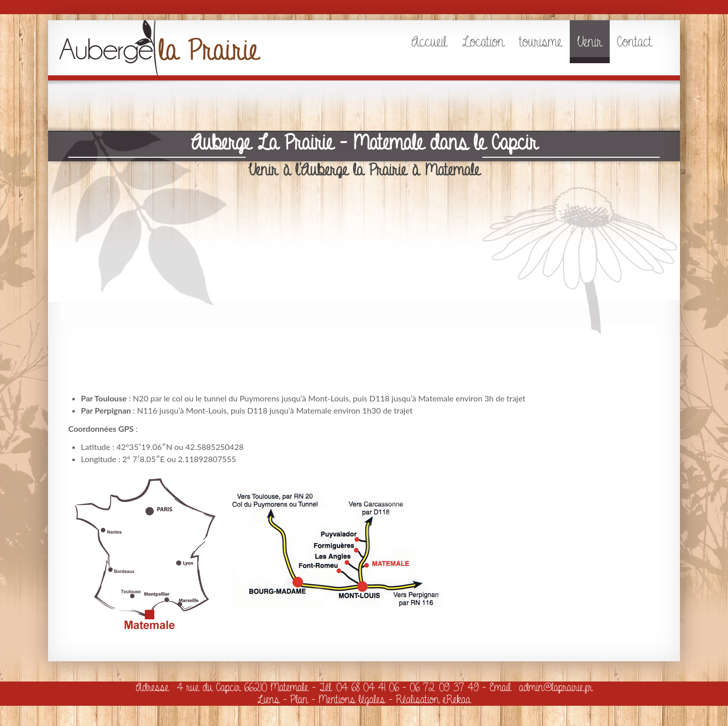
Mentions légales (352, 699)
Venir (590, 42)
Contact (635, 42)
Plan (299, 699)
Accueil (429, 42)
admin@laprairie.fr (556, 687)
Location (483, 42)
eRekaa (457, 699)
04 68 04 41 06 (368, 687)
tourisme (541, 42)
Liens (268, 699)
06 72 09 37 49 (444, 687)
